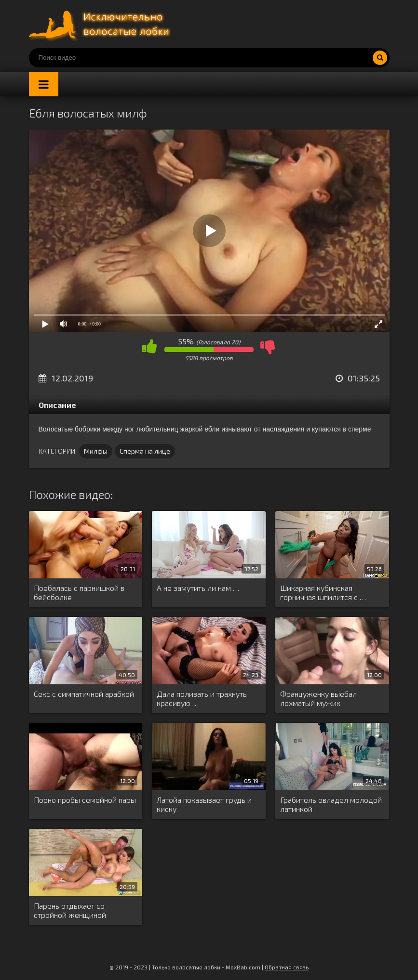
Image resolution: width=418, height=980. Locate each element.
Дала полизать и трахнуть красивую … (202, 698)
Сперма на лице (145, 451)
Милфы (96, 451)
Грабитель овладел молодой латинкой (331, 804)
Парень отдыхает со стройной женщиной (70, 910)
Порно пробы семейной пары (85, 800)
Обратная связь (287, 967)
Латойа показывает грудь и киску (204, 804)
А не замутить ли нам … (198, 588)
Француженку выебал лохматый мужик (318, 698)
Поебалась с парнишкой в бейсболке (79, 592)
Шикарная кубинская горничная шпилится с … (323, 592)
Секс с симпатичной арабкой (84, 694)
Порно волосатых (101, 24)
